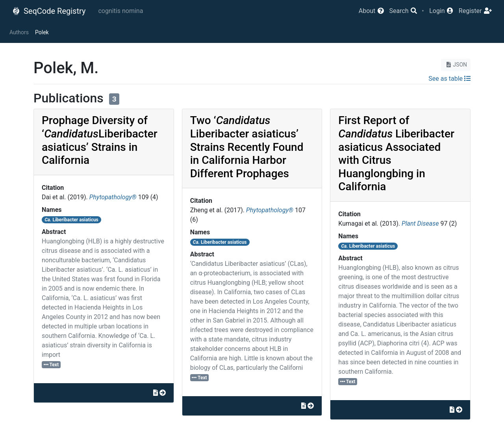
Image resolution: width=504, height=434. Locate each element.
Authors (19, 32)
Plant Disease (420, 223)
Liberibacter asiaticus (71, 220)
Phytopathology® (113, 197)
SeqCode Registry (49, 11)
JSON (456, 65)
